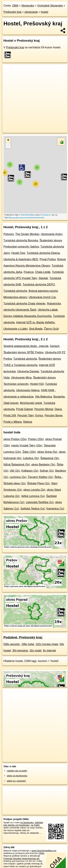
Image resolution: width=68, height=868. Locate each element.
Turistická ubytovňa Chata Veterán (24, 304)
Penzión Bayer (54, 415)
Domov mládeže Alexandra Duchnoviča (27, 316)
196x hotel (28, 644)
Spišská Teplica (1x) (33, 509)
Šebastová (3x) (50, 458)
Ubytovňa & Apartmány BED (21, 259)
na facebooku (27, 822)
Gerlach (55, 346)
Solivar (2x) (47, 471)
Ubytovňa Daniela (28, 371)
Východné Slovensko (50, 6)
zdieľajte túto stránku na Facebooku (23, 824)
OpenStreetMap (28, 215)
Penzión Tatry (26, 415)
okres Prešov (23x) (15, 439)
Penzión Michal (44, 409)
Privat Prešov (48, 259)
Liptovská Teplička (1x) (40, 502)
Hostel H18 (37, 384)
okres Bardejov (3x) (43, 465)
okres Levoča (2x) (34, 490)
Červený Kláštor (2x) (40, 477)
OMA (15, 6)
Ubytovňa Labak (48, 310)
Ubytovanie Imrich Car (42, 297)
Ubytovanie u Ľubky (15, 329)
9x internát (49, 651)
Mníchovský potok (31, 403)
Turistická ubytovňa (15, 291)
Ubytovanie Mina (21, 378)
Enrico (39, 415)
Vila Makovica (43, 397)
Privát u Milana (13, 422)
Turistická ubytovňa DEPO (39, 285)
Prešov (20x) (36, 439)
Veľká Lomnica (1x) (33, 496)
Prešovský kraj (12, 12)
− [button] (8, 146)
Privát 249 (10, 415)
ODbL (42, 853)
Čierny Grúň (51, 329)
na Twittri (35, 825)
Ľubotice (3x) (31, 458)
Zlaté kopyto (11, 403)
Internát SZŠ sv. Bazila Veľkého (35, 322)
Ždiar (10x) (29, 452)
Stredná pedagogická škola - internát (26, 346)
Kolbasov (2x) (30, 471)
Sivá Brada (36, 329)
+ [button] (8, 140)
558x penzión (12, 644)
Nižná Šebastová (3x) (17, 465)
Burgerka (59, 397)
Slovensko (28, 6)
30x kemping (20, 651)
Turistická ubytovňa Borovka (21, 240)
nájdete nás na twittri (17, 771)
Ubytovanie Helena (28, 390)
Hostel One (18, 253)
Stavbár (43, 278)
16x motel (35, 651)
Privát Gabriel (25, 409)
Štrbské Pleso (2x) (38, 483)
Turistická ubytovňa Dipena (43, 253)
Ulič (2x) (15, 471)
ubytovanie (31, 12)
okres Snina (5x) (47, 452)
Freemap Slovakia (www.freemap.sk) (21, 858)
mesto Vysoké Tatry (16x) (27, 445)
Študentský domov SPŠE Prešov (23, 352)
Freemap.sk (45, 215)
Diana (58, 409)
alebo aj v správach (16, 781)
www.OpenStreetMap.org (44, 851)
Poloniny (9, 234)
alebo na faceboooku (17, 776)
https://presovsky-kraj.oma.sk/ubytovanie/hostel (24, 218)
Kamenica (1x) (55, 509)
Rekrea (28, 422)
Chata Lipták (43, 272)
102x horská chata (47, 644)
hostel (45, 12)
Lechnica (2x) (18, 477)
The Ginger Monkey (27, 234)
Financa (28, 272)
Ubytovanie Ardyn (52, 234)
